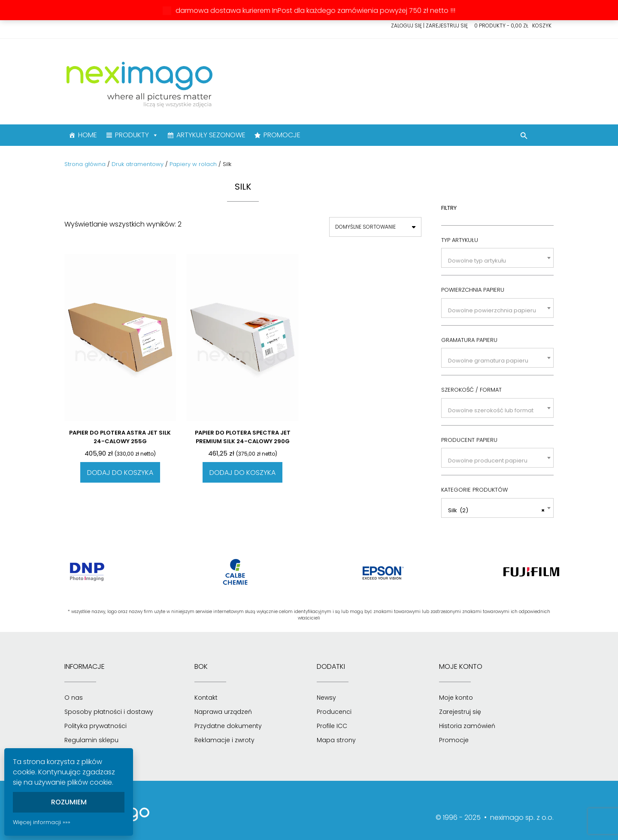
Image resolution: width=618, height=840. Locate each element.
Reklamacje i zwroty (224, 740)
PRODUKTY (137, 135)
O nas (74, 698)
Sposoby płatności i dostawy (109, 712)
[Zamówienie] (375, 227)
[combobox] (497, 258)
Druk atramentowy (138, 164)
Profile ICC (332, 726)
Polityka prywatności (95, 726)
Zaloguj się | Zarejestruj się (429, 26)
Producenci (334, 712)
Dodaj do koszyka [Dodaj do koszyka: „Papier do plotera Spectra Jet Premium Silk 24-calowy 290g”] (242, 473)
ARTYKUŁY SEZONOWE (211, 135)
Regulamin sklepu (91, 740)
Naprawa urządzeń (223, 712)
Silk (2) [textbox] (496, 511)
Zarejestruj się (460, 712)
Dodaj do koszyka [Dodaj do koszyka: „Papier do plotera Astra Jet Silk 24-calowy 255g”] (120, 473)
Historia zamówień (467, 726)
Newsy (326, 698)
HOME (88, 135)
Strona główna (85, 164)
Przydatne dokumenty (228, 726)
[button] (524, 137)
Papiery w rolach (193, 164)
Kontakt (206, 698)
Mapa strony (336, 740)
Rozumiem (69, 802)
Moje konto (456, 698)
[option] (87, 572)
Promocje (454, 740)
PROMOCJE (282, 135)
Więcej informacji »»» (42, 822)
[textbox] (497, 261)
